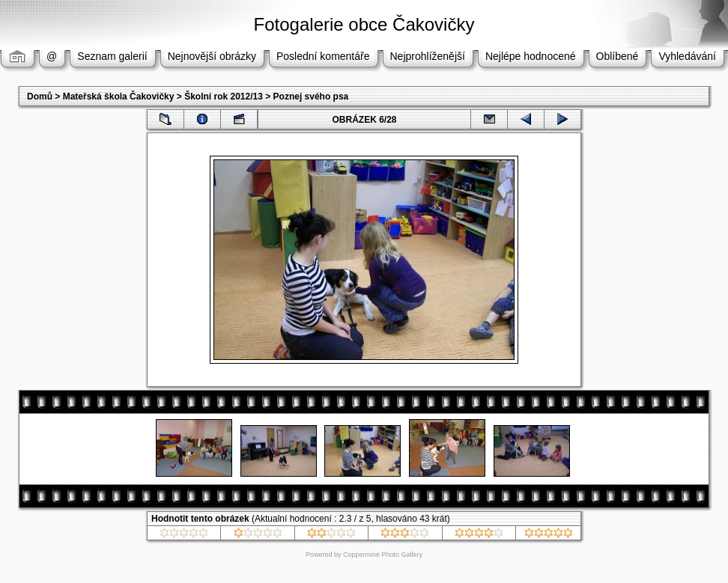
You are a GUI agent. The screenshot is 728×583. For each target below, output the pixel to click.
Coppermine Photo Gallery (383, 555)
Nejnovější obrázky (212, 56)
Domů (40, 97)
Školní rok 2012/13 (224, 97)
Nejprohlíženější (428, 56)
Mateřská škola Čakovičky (119, 97)
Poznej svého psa (311, 97)
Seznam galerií (112, 56)
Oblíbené (618, 56)
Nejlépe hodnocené (531, 56)
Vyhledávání (687, 56)
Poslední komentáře (323, 56)
